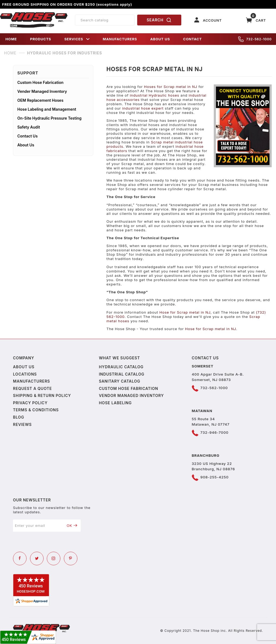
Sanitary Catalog (119, 381)
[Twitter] (37, 558)
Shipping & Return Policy (42, 395)
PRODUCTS (41, 39)
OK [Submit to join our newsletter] (72, 525)
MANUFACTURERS (120, 39)
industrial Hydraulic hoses (155, 95)
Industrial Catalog (121, 374)
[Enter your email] (38, 525)
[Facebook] (20, 558)
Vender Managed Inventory (42, 91)
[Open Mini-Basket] (256, 20)
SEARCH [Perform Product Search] (159, 20)
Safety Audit (29, 127)
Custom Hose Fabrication (40, 82)
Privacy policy (30, 403)
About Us (26, 145)
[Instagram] (54, 558)
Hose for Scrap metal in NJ (185, 312)
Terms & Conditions (36, 410)
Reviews (22, 424)
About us (24, 367)
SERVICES (77, 39)
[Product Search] (105, 20)
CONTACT (193, 39)
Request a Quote (32, 388)
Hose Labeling (115, 403)
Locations (25, 374)
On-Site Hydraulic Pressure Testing (49, 118)
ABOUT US (160, 39)
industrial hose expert (143, 108)
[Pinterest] (71, 558)
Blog (19, 417)
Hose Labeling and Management (47, 109)
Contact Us (27, 136)
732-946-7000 (215, 432)
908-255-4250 (215, 477)
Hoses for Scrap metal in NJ (171, 87)
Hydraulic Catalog (121, 367)
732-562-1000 (255, 39)
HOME (11, 39)
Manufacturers (32, 381)
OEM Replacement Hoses (40, 100)
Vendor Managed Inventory (131, 395)
